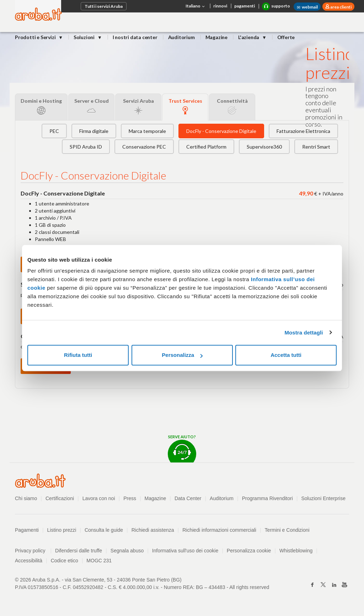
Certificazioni (60, 498)
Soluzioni (85, 37)
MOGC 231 (99, 561)
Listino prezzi (62, 530)
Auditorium (181, 37)
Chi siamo (26, 498)
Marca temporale (147, 131)
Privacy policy (33, 551)
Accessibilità (29, 561)
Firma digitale (94, 131)
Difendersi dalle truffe (79, 551)
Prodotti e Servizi (36, 37)
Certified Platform (206, 147)
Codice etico (65, 561)
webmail (307, 7)
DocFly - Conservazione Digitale (221, 131)
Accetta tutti (286, 355)
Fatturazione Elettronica (303, 131)
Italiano (196, 6)
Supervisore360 (264, 147)
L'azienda (249, 37)
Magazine (216, 37)
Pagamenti (27, 530)
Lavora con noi (99, 498)
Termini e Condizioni (287, 530)
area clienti (341, 7)
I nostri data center (135, 37)
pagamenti (245, 6)
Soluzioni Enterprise (323, 498)
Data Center (188, 498)
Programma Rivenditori (267, 498)
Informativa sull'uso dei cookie (185, 551)
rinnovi (220, 6)
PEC (54, 131)
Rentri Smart (316, 147)
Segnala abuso (127, 551)
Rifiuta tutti (78, 355)
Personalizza (182, 355)
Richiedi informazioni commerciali (219, 530)
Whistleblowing (296, 551)
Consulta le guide (104, 530)
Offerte (286, 37)
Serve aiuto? (182, 448)
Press (130, 498)
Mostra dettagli (304, 333)
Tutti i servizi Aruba (104, 6)
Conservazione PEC (144, 147)
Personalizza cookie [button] (249, 551)
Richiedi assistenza (153, 530)
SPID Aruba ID (86, 147)
